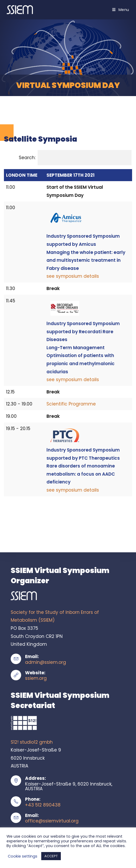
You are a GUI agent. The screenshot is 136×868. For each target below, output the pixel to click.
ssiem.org (36, 678)
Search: (75, 158)
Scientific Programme (71, 404)
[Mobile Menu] (121, 10)
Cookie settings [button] (23, 856)
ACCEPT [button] (51, 856)
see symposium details (73, 276)
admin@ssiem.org (46, 662)
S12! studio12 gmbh (32, 742)
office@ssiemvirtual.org (52, 821)
